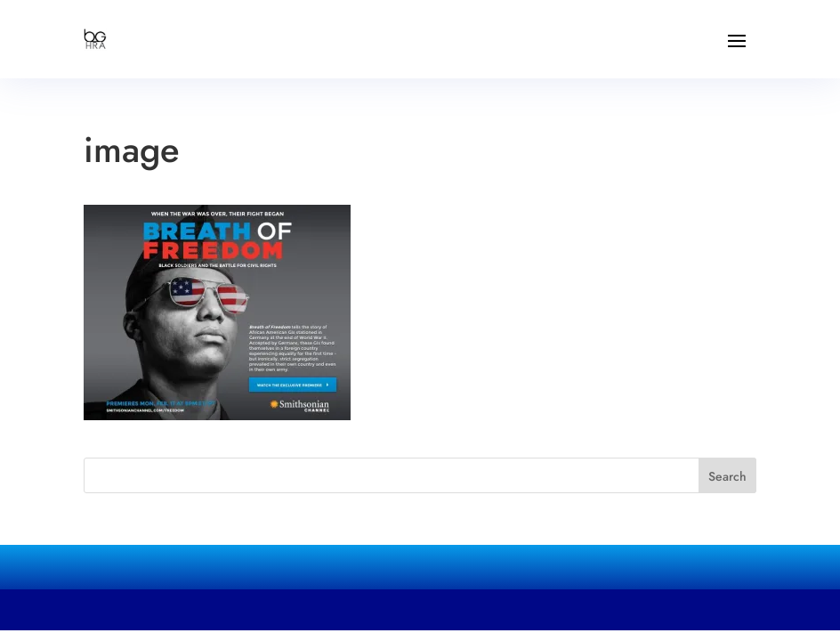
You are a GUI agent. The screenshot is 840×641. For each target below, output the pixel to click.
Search (727, 476)
